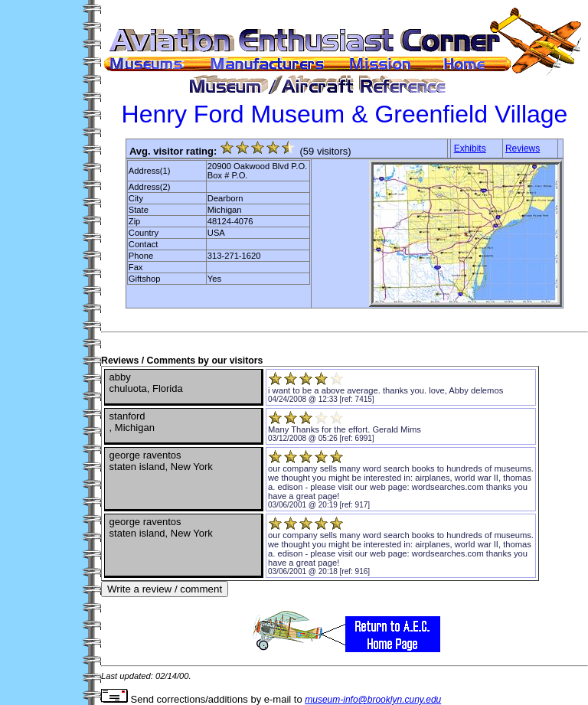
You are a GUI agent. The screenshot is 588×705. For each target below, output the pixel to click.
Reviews (523, 149)
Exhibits (470, 149)
